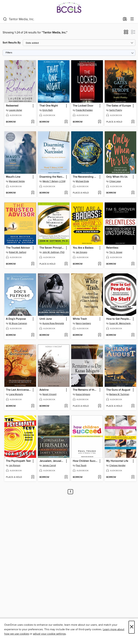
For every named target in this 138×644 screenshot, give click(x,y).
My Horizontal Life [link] (117, 461)
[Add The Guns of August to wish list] (133, 406)
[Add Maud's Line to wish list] (33, 193)
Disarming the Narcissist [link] (52, 177)
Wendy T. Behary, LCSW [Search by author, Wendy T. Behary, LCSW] (54, 181)
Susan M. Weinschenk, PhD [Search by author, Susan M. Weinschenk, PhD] (121, 323)
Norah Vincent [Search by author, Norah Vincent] (49, 394)
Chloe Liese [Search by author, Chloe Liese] (115, 181)
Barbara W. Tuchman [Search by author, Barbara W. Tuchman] (119, 394)
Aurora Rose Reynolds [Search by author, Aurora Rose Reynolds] (53, 323)
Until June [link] (46, 319)
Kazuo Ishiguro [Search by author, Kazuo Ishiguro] (83, 394)
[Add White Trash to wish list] (100, 335)
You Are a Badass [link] (83, 248)
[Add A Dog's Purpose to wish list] (33, 335)
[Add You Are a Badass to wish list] (100, 264)
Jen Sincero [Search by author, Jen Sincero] (81, 252)
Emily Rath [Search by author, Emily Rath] (48, 110)
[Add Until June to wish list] (66, 335)
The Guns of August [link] (118, 390)
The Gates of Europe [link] (119, 106)
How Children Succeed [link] (85, 461)
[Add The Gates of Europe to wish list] (133, 122)
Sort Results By (12, 43)
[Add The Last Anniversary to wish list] (33, 406)
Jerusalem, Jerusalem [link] (52, 461)
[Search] (5, 19)
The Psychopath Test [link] (18, 461)
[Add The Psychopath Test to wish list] (33, 477)
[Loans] (125, 20)
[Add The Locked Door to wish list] (100, 122)
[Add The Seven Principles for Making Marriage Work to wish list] (66, 264)
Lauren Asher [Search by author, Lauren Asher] (16, 110)
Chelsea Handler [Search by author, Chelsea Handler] (117, 465)
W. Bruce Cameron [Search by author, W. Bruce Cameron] (18, 323)
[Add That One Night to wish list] (66, 122)
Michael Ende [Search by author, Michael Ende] (82, 181)
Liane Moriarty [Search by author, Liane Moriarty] (16, 394)
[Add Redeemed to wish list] (33, 122)
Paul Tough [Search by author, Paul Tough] (81, 465)
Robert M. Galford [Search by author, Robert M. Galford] (18, 252)
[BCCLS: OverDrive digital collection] (69, 7)
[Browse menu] (132, 19)
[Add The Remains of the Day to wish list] (100, 406)
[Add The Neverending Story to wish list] (100, 193)
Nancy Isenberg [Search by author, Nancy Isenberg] (83, 323)
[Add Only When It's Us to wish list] (133, 193)
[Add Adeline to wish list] (66, 406)
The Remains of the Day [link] (85, 390)
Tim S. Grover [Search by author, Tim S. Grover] (116, 252)
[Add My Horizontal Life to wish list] (133, 477)
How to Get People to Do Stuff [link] (119, 319)
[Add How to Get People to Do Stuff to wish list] (133, 335)
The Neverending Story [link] (85, 177)
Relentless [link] (112, 248)
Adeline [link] (44, 390)
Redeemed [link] (12, 106)
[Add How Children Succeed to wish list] (100, 477)
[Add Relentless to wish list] (133, 264)
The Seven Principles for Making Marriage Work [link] (52, 248)
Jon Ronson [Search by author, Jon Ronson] (15, 465)
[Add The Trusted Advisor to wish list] (33, 264)
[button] (126, 33)
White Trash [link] (80, 319)
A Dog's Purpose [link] (16, 319)
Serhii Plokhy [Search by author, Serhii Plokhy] (116, 110)
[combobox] (62, 19)
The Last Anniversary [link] (18, 390)
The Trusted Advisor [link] (18, 248)
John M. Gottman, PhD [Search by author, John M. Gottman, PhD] (53, 252)
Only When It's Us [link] (117, 177)
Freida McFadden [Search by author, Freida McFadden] (84, 110)
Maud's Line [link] (13, 177)
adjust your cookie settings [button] (49, 634)
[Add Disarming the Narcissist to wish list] (66, 193)
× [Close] (132, 627)
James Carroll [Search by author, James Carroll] (49, 465)
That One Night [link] (49, 106)
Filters (9, 53)
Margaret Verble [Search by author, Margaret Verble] (17, 181)
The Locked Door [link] (83, 106)
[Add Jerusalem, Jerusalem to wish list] (66, 477)
